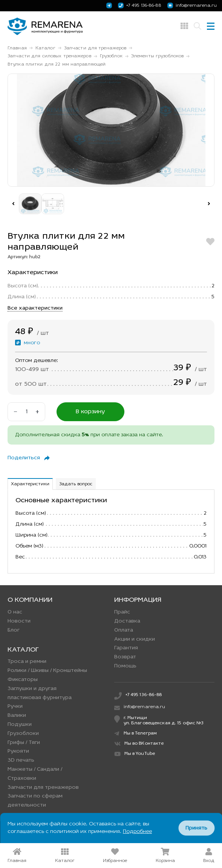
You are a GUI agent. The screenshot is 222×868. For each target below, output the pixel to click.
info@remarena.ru (191, 5)
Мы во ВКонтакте (139, 744)
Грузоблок (111, 56)
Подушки (20, 725)
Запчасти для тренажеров (95, 48)
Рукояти (18, 751)
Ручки (15, 706)
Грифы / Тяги (24, 743)
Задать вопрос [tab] (76, 484)
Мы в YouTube (135, 754)
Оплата (124, 630)
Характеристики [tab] (30, 484)
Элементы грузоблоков (157, 56)
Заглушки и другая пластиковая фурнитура (40, 693)
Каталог (45, 48)
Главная (17, 48)
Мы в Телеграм (136, 734)
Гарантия (126, 648)
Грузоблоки (23, 734)
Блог (14, 630)
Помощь (125, 666)
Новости (19, 621)
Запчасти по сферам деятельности (35, 801)
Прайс (122, 612)
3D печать (21, 760)
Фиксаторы (23, 680)
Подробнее (137, 832)
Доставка (127, 621)
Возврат (125, 657)
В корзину (90, 412)
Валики (17, 715)
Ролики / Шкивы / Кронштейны (47, 671)
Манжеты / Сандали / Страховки (35, 774)
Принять (196, 828)
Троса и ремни (27, 662)
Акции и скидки (135, 639)
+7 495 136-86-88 (139, 5)
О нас (15, 612)
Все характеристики (35, 308)
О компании (30, 600)
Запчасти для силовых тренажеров (49, 56)
